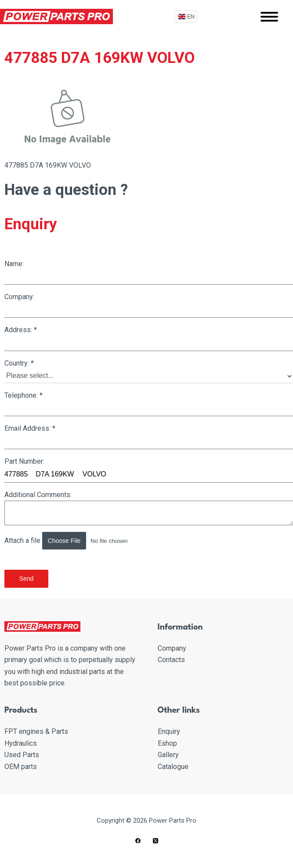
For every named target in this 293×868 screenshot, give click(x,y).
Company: (149, 305)
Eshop (167, 743)
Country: (149, 371)
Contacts (171, 660)
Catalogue (173, 767)
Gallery (168, 755)
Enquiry (169, 731)
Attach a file (79, 541)
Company (172, 648)
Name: (149, 272)
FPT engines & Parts (36, 731)
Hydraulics (21, 743)
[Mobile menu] (269, 17)
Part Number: (149, 470)
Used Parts (22, 755)
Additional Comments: (149, 508)
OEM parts (21, 767)
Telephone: (149, 404)
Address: (149, 338)
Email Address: (149, 437)
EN (191, 17)
